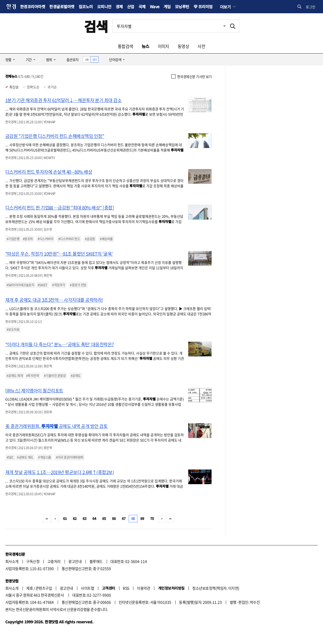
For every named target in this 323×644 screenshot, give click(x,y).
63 (85, 518)
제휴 (30, 588)
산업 (131, 6)
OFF (95, 60)
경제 (119, 6)
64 (94, 518)
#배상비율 (106, 239)
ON (87, 60)
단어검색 (115, 60)
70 (152, 518)
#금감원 (90, 239)
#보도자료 (13, 330)
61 (65, 518)
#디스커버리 (45, 239)
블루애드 (96, 561)
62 (75, 518)
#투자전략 (33, 376)
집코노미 (86, 6)
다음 (162, 519)
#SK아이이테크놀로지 (20, 285)
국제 (142, 6)
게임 (167, 6)
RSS (126, 588)
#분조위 (28, 239)
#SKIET (42, 285)
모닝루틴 (182, 6)
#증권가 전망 (78, 285)
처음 (47, 519)
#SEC (10, 457)
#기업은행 (13, 239)
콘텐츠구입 (44, 588)
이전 (55, 519)
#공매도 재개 (15, 376)
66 (114, 518)
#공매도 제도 (25, 457)
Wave (155, 6)
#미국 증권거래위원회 (69, 457)
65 (104, 518)
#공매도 (76, 376)
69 (142, 518)
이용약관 (143, 588)
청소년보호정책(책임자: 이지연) (216, 588)
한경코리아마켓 (33, 6)
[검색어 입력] (169, 26)
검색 (96, 26)
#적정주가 (59, 285)
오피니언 (104, 6)
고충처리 (54, 561)
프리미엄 (205, 6)
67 (124, 518)
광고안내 (75, 561)
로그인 (311, 7)
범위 (49, 60)
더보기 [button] (225, 7)
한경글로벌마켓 (62, 6)
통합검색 (125, 46)
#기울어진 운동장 (55, 376)
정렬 (8, 60)
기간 (29, 60)
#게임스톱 (44, 457)
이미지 (163, 46)
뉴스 (145, 46)
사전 (201, 46)
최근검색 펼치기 (221, 26)
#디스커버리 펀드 (69, 239)
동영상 (183, 46)
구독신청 (33, 561)
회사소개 (12, 561)
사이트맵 (87, 588)
